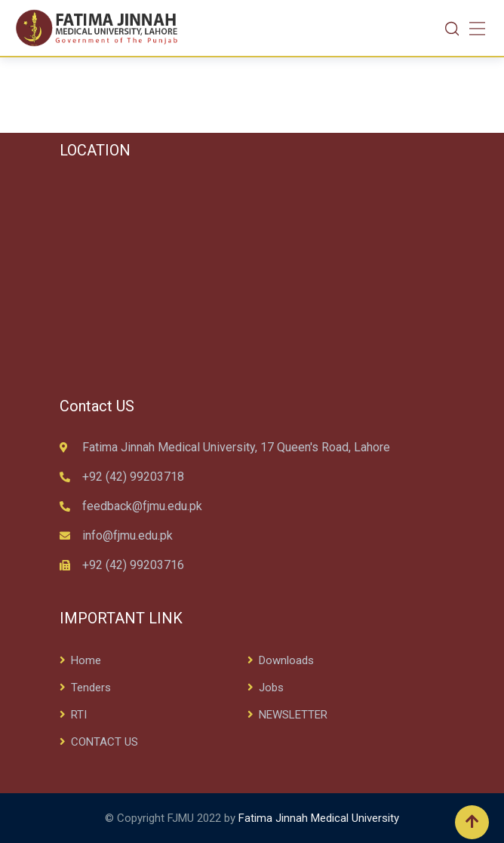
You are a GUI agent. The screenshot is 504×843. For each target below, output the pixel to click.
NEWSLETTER (293, 715)
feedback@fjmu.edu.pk (142, 506)
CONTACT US (104, 742)
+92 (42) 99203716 (133, 565)
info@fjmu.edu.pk (128, 535)
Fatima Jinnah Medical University (319, 818)
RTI (79, 715)
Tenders (91, 688)
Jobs (271, 688)
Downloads (286, 660)
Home (86, 660)
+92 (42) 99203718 (133, 477)
